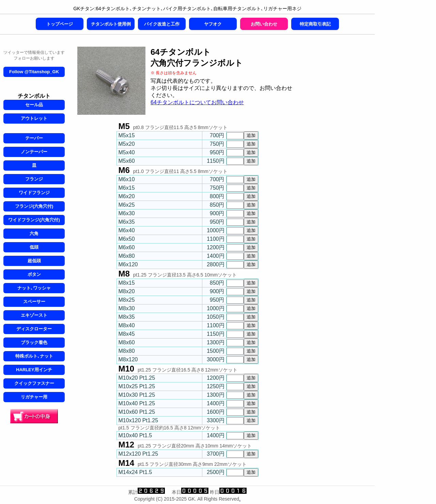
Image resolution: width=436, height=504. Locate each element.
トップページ (60, 24)
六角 (34, 233)
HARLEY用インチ (34, 370)
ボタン (34, 274)
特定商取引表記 (315, 24)
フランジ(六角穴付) (34, 206)
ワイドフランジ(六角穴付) (34, 220)
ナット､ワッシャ (34, 288)
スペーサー (34, 302)
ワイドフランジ (34, 193)
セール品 (34, 105)
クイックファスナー (34, 383)
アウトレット (34, 118)
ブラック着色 (34, 342)
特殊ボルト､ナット (34, 356)
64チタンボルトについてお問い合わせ (197, 102)
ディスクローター (34, 329)
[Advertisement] (337, 152)
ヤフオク (213, 24)
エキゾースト (34, 315)
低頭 (34, 247)
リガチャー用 (34, 397)
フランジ (34, 179)
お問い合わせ (264, 24)
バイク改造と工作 (162, 24)
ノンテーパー (34, 152)
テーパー (34, 138)
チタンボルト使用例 (111, 24)
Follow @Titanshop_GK (34, 72)
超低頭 (34, 261)
